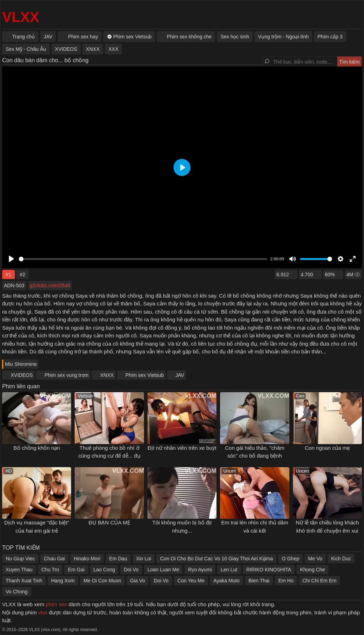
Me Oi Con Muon (102, 581)
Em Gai (76, 570)
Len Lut (229, 570)
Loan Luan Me (164, 570)
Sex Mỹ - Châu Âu (26, 49)
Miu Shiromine (21, 364)
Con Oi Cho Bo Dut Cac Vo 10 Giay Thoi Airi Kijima (216, 559)
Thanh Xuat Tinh (24, 581)
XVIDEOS (22, 375)
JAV (180, 375)
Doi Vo (131, 570)
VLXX (21, 17)
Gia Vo (138, 581)
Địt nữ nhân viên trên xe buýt (182, 448)
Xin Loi (144, 559)
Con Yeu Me (191, 581)
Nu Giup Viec (20, 559)
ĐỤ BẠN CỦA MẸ (109, 522)
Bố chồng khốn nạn (37, 448)
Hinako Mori (87, 559)
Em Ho (286, 581)
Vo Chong (17, 592)
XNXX (107, 375)
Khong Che (312, 570)
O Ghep (291, 559)
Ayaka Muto (226, 581)
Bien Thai (259, 581)
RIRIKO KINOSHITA (269, 570)
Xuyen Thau (19, 570)
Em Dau (118, 559)
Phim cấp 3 (330, 37)
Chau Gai (54, 559)
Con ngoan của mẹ (327, 448)
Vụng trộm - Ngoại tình (283, 37)
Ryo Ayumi (200, 570)
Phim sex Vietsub (145, 375)
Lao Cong (104, 570)
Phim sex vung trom (66, 375)
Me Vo (315, 559)
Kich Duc (341, 559)
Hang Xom (63, 581)
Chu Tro (50, 570)
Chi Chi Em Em (320, 581)
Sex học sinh (235, 37)
